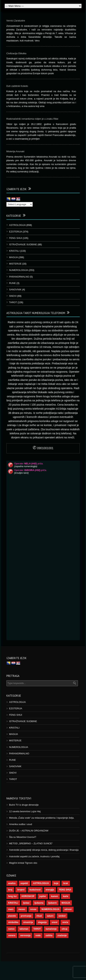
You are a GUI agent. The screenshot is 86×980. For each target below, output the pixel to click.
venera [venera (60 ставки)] (12, 935)
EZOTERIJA (16, 232)
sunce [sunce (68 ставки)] (11, 929)
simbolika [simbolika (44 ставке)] (13, 922)
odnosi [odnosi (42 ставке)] (68, 909)
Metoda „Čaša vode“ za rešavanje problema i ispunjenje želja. (42, 818)
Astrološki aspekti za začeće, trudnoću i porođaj (34, 856)
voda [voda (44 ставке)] (38, 935)
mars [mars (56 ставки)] (11, 909)
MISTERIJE (15, 264)
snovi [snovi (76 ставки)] (55, 922)
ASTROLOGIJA (17, 225)
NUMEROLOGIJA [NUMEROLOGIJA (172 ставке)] (50, 909)
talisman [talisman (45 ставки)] (24, 929)
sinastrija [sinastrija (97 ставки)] (28, 922)
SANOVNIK (15, 290)
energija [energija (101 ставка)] (50, 890)
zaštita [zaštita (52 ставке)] (49, 935)
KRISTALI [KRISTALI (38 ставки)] (13, 903)
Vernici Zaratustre (16, 21)
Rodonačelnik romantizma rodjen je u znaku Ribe (32, 119)
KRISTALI (14, 251)
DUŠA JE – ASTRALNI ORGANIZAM (29, 831)
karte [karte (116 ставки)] (66, 896)
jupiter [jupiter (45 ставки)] (43, 896)
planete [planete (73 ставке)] (12, 916)
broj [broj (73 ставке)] (10, 890)
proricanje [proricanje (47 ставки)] (26, 916)
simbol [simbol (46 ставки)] (62, 916)
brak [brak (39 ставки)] (66, 883)
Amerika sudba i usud (21, 824)
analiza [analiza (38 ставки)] (12, 883)
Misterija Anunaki (15, 151)
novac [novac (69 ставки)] (33, 909)
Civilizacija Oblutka (16, 53)
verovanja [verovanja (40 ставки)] (25, 935)
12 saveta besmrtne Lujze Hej (25, 811)
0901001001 (43, 448)
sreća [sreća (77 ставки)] (65, 922)
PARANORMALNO (19, 277)
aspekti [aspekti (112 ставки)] (24, 883)
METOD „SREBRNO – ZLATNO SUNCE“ (31, 843)
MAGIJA (14, 257)
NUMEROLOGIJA (19, 270)
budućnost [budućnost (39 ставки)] (35, 890)
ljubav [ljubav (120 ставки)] (26, 903)
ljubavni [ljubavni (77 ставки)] (52, 903)
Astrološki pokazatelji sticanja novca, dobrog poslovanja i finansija (44, 850)
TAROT (13, 302)
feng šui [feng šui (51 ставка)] (12, 896)
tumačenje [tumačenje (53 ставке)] (51, 929)
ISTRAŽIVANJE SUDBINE (23, 244)
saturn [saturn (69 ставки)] (50, 916)
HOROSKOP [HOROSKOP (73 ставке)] (28, 896)
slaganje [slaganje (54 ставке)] (42, 922)
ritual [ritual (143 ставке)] (39, 916)
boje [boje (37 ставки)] (56, 883)
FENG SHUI (16, 238)
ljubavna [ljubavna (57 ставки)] (39, 903)
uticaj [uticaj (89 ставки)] (64, 929)
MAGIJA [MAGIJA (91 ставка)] (66, 903)
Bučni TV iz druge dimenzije (24, 805)
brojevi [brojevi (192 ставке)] (21, 890)
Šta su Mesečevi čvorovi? (23, 837)
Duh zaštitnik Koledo (17, 86)
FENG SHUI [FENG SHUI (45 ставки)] (65, 890)
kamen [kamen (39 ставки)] (54, 896)
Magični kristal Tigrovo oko (23, 863)
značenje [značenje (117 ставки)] (62, 935)
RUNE (13, 283)
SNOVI (13, 296)
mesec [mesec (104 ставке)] (22, 909)
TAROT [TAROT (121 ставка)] (37, 929)
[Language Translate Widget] (20, 204)
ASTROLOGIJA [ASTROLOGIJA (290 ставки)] (41, 883)
